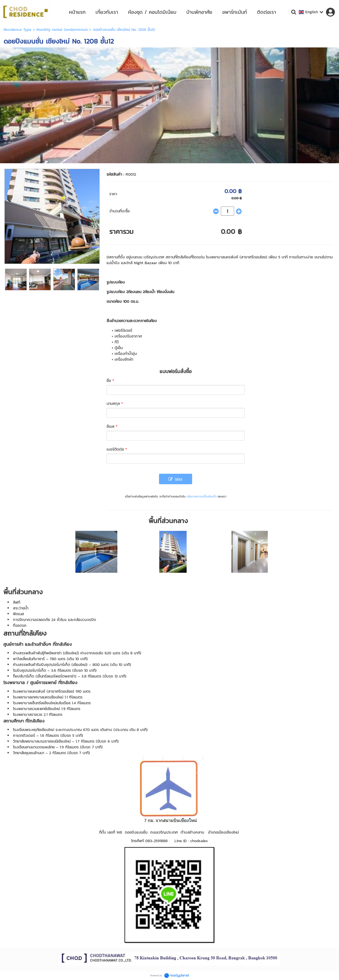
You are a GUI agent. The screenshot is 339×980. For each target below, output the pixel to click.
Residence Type (18, 30)
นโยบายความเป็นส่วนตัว (202, 496)
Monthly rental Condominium (62, 30)
